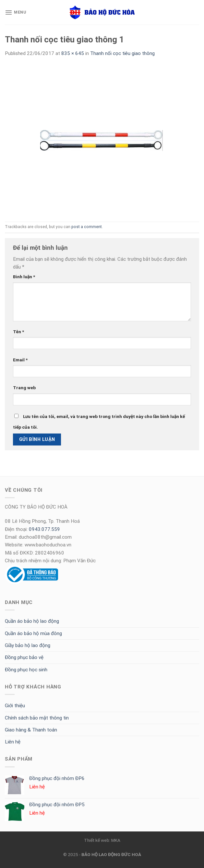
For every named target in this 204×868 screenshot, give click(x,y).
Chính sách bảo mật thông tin (37, 718)
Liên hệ (13, 742)
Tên (18, 332)
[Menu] (16, 12)
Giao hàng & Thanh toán (31, 730)
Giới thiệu (15, 706)
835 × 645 (73, 53)
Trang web (24, 388)
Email (20, 360)
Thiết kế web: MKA (102, 840)
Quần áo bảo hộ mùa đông (33, 633)
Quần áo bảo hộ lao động (32, 621)
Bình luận (24, 277)
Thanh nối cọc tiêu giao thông (122, 53)
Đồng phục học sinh (26, 670)
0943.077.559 (44, 529)
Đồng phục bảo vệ (24, 657)
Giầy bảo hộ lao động (28, 645)
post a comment (87, 227)
